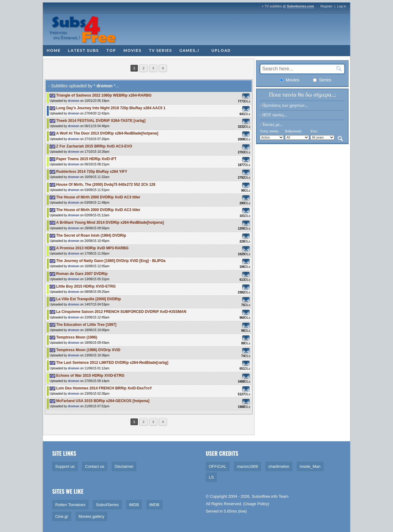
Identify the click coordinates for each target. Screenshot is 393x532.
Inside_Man (310, 466)
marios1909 (247, 466)
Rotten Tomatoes (70, 505)
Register (327, 6)
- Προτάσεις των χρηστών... (284, 105)
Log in (342, 6)
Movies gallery (91, 516)
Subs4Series (107, 505)
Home (54, 50)
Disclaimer (124, 466)
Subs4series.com (300, 6)
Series (322, 80)
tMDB (154, 505)
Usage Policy (256, 504)
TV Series (160, 50)
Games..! (189, 50)
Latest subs (83, 50)
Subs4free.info (265, 496)
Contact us (95, 466)
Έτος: (314, 131)
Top (111, 50)
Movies (132, 50)
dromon (74, 101)
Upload (221, 50)
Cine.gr (62, 516)
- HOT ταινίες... (273, 115)
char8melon (279, 466)
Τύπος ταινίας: (269, 131)
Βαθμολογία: (294, 131)
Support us (65, 466)
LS (211, 477)
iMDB (134, 505)
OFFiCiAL (218, 466)
